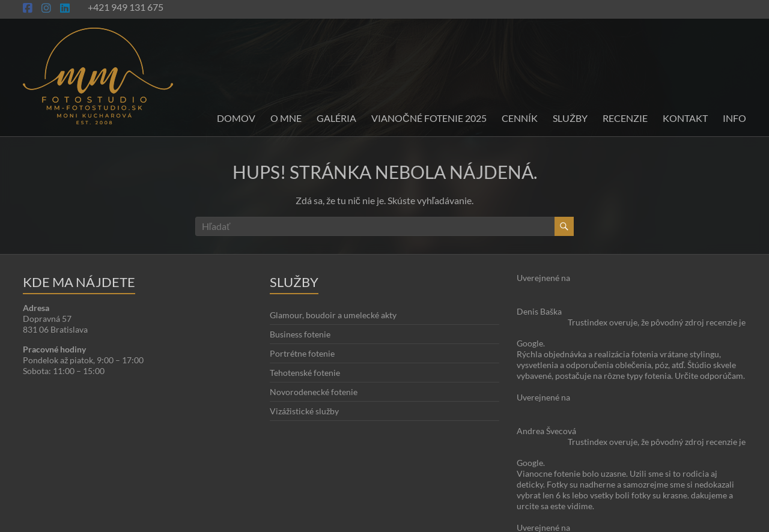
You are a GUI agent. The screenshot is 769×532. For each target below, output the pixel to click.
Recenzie (625, 118)
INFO (734, 118)
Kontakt (685, 118)
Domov (236, 118)
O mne (286, 118)
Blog (704, 499)
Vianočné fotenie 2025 (429, 118)
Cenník (520, 118)
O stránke (672, 499)
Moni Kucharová (94, 520)
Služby (570, 118)
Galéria (336, 118)
